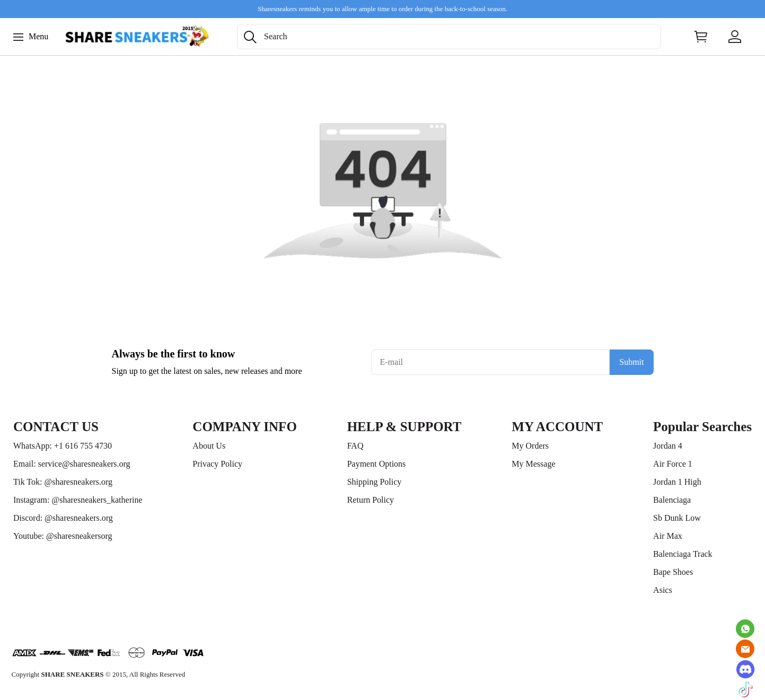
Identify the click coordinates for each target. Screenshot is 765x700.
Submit (631, 362)
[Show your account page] (735, 37)
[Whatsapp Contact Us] (745, 629)
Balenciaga (672, 500)
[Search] (449, 37)
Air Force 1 (673, 464)
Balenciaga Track (683, 554)
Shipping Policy (375, 482)
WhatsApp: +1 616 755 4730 (63, 446)
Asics (663, 590)
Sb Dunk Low (677, 518)
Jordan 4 (668, 446)
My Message (533, 464)
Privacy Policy (217, 464)
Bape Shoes (673, 572)
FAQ (355, 446)
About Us (209, 446)
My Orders (530, 446)
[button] (250, 37)
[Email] (745, 649)
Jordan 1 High (677, 482)
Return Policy (371, 500)
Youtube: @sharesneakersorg (63, 536)
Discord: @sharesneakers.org (63, 518)
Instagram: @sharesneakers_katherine (78, 500)
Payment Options (377, 464)
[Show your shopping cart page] (701, 37)
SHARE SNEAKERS (72, 674)
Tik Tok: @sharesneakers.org (63, 482)
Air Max (668, 536)
